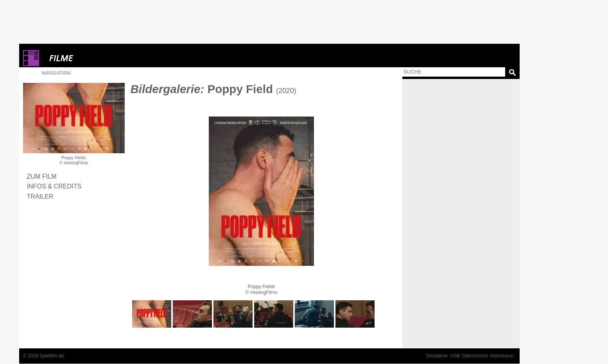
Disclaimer (437, 356)
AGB (455, 356)
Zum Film (42, 176)
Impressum (502, 356)
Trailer (40, 196)
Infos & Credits (54, 186)
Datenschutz (475, 356)
